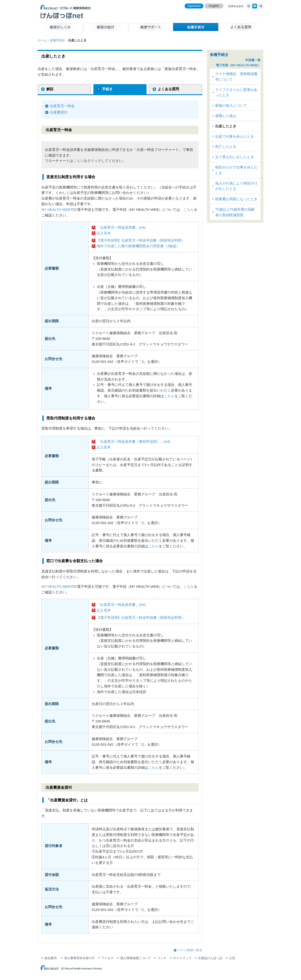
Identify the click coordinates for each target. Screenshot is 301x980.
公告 (232, 958)
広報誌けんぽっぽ (210, 958)
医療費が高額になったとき (236, 199)
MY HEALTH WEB (56, 210)
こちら (78, 161)
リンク (162, 958)
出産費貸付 (59, 112)
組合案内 (51, 958)
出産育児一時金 (62, 106)
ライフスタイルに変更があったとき (236, 93)
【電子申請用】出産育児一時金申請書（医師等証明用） (141, 240)
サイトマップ (182, 958)
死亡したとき (226, 147)
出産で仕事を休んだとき (235, 137)
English (214, 6)
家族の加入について (231, 106)
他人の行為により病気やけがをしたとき (236, 186)
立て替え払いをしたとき (235, 157)
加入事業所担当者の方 (79, 958)
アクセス (107, 958)
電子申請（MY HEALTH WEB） (238, 65)
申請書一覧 (253, 60)
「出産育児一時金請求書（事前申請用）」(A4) (133, 442)
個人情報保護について (135, 958)
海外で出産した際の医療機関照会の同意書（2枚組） (138, 246)
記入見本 (104, 233)
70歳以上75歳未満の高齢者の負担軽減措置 (235, 212)
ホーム (42, 40)
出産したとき (226, 126)
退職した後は (226, 116)
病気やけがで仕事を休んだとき (236, 170)
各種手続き (57, 40)
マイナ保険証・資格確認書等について (236, 77)
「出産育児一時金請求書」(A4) (121, 227)
